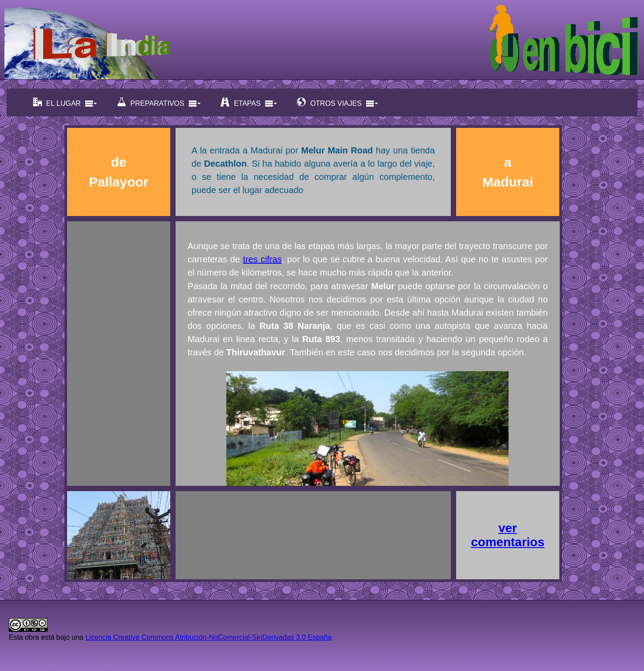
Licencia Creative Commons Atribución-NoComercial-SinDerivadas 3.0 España (208, 637)
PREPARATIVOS (159, 103)
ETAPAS (249, 103)
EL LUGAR (66, 103)
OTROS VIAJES (337, 103)
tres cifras (262, 259)
